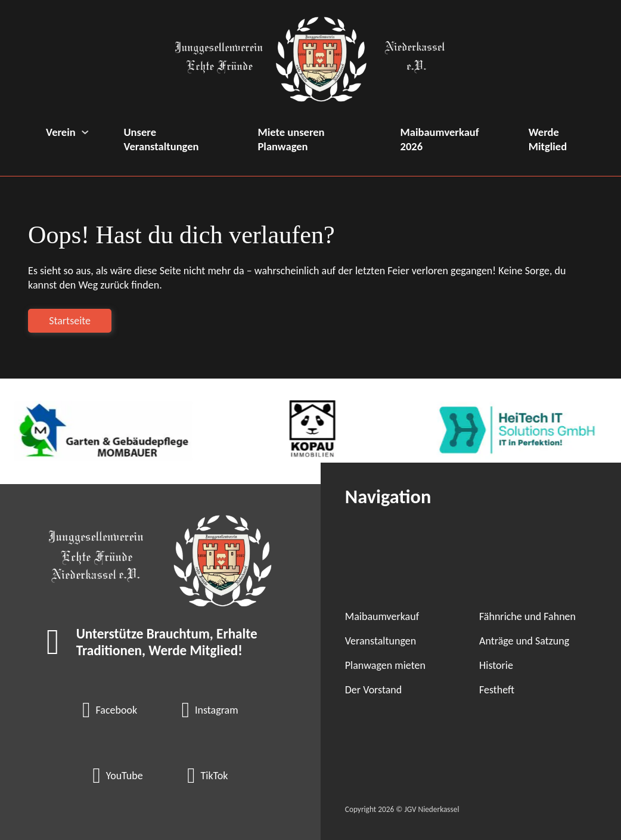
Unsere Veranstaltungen (161, 139)
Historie (496, 665)
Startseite (70, 321)
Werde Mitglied (548, 139)
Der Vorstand (373, 690)
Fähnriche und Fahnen (527, 616)
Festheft (497, 690)
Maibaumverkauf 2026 (440, 139)
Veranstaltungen (381, 641)
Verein (61, 132)
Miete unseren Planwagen (291, 139)
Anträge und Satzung (524, 641)
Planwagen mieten (385, 665)
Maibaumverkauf (382, 616)
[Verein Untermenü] (85, 132)
